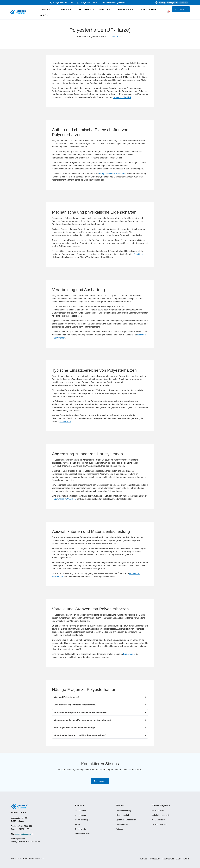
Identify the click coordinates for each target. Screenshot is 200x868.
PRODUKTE (47, 9)
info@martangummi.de (24, 834)
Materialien (86, 9)
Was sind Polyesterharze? (67, 697)
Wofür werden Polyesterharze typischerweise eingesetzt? (82, 712)
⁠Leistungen (66, 9)
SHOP (44, 15)
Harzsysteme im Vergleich (64, 499)
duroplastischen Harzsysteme (113, 174)
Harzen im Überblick (122, 97)
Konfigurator (148, 9)
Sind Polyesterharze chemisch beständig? (74, 728)
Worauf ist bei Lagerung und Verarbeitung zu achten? (80, 735)
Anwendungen (126, 9)
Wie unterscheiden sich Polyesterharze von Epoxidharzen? (83, 720)
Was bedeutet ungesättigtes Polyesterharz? (75, 705)
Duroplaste (118, 37)
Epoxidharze (139, 254)
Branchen (106, 9)
